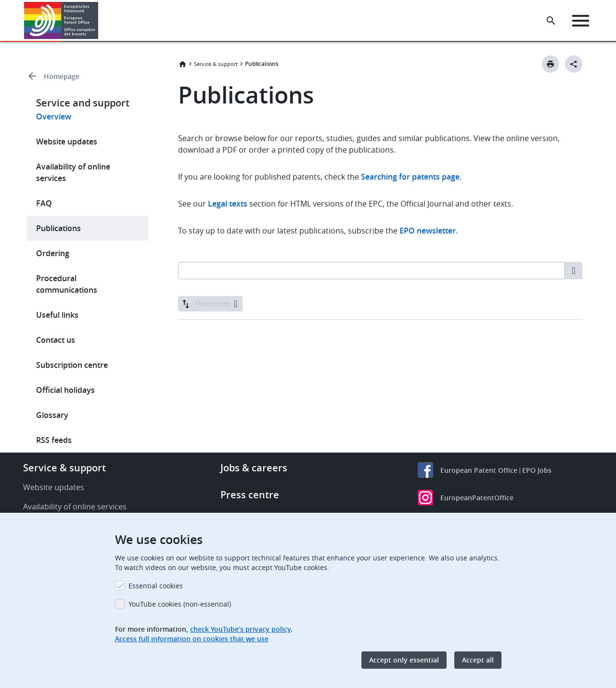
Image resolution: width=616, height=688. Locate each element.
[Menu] (581, 21)
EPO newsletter (428, 231)
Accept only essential (404, 660)
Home (182, 64)
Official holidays (65, 390)
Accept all (478, 660)
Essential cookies (156, 586)
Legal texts (228, 204)
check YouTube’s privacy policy (240, 629)
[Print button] (551, 64)
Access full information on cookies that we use (192, 639)
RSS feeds (54, 440)
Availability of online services (73, 172)
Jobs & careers (254, 468)
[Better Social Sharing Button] (574, 64)
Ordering (53, 253)
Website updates (67, 142)
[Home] (61, 20)
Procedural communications (67, 284)
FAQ (44, 203)
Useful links (57, 315)
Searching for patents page (410, 177)
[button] (100, 21)
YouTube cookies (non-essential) (180, 604)
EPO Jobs (537, 470)
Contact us (56, 340)
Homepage (62, 76)
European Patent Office (479, 470)
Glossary (52, 415)
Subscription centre (72, 365)
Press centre (250, 495)
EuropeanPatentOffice (477, 498)
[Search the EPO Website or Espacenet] (551, 21)
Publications (58, 228)
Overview (54, 117)
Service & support (216, 64)
